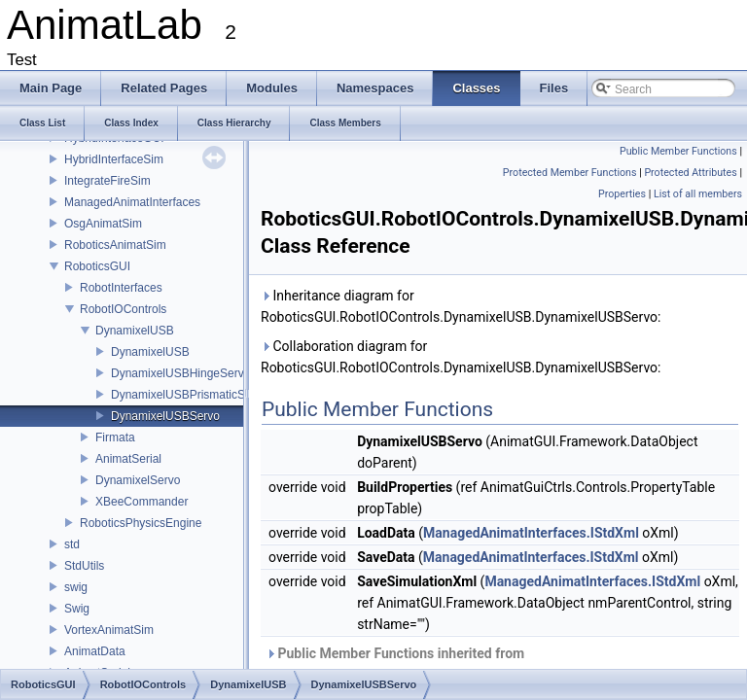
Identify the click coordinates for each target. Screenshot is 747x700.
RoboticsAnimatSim (115, 245)
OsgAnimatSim (103, 224)
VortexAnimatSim (109, 630)
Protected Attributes (690, 173)
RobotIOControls (123, 309)
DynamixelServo (138, 480)
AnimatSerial (128, 459)
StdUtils (84, 566)
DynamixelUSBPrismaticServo (189, 395)
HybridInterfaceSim (114, 159)
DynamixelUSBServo (165, 416)
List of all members (698, 194)
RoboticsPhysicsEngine (141, 523)
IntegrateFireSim (107, 181)
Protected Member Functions (570, 173)
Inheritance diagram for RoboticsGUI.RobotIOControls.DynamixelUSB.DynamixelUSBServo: (461, 306)
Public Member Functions (678, 151)
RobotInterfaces (121, 288)
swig (76, 587)
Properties (622, 194)
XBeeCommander (142, 502)
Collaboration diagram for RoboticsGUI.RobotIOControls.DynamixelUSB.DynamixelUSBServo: (461, 357)
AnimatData (95, 651)
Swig (77, 609)
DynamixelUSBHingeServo (180, 373)
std (72, 544)
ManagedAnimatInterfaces (132, 202)
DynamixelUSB (135, 331)
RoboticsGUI (97, 266)
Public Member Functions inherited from (408, 664)
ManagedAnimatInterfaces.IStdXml (531, 533)
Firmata (115, 437)
